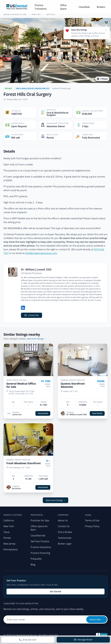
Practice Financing (40, 553)
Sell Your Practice (40, 541)
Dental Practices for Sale (15, 14)
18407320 (50, 14)
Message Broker (83, 640)
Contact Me (32, 315)
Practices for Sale (40, 520)
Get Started (55, 591)
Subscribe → (97, 619)
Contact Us (64, 526)
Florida (7, 538)
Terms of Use (92, 520)
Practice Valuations (41, 547)
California (9, 520)
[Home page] (17, 7)
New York (36, 14)
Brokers (101, 7)
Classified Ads (38, 536)
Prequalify (36, 559)
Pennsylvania (11, 549)
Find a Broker (65, 532)
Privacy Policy (92, 526)
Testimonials (65, 538)
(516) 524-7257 (28, 640)
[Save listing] (106, 23)
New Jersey (9, 544)
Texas (7, 532)
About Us (63, 520)
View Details (43, 413)
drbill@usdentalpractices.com (41, 253)
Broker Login (65, 544)
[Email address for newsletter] (55, 619)
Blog (33, 565)
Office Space (63, 7)
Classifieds (84, 7)
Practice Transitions (41, 7)
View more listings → (36, 339)
